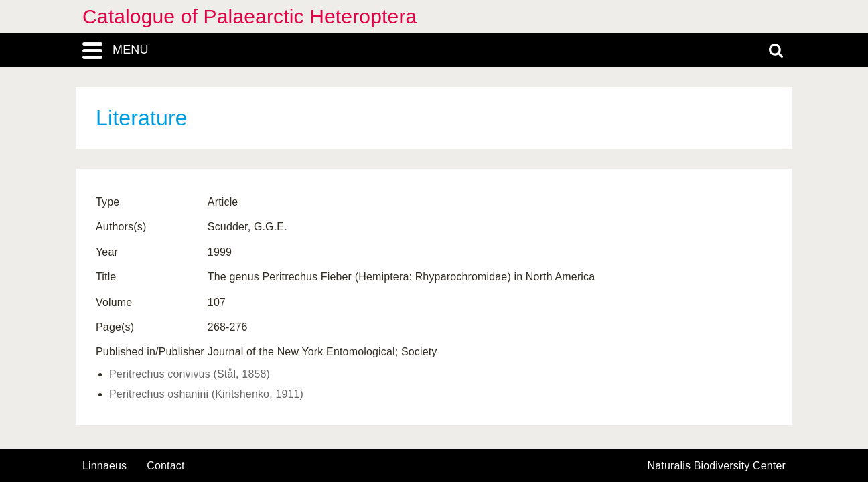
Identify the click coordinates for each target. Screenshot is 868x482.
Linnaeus (104, 466)
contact (165, 466)
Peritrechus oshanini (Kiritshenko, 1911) (206, 394)
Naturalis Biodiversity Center (717, 466)
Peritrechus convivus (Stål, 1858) (190, 374)
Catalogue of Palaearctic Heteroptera (249, 16)
